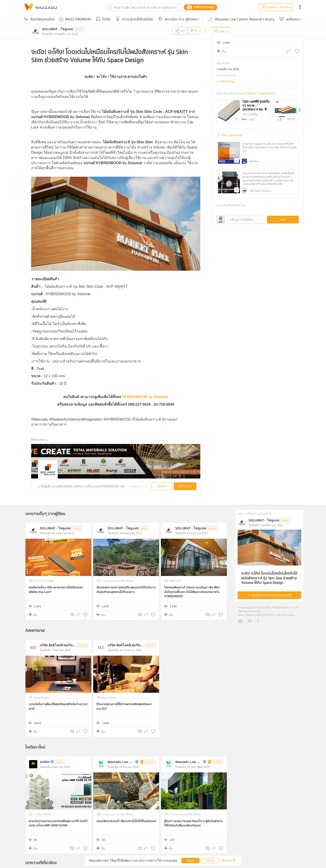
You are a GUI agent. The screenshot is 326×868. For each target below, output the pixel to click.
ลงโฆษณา (289, 19)
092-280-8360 (265, 615)
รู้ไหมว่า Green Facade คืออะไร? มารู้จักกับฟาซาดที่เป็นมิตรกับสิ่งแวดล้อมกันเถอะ (193, 824)
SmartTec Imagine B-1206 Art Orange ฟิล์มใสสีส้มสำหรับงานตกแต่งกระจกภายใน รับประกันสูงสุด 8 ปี (270, 147)
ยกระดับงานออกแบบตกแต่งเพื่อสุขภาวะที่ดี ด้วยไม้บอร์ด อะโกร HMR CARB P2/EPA (58, 824)
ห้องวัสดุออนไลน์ (38, 19)
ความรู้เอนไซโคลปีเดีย (134, 19)
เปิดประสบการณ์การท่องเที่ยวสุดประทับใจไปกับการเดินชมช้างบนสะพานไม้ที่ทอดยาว (126, 590)
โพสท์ (283, 220)
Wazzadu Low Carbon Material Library (241, 19)
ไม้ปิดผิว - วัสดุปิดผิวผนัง (261, 94)
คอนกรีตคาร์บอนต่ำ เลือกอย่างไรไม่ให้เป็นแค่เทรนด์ (126, 821)
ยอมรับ (191, 861)
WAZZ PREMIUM (75, 19)
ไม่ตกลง (210, 861)
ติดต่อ (185, 486)
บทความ (221, 31)
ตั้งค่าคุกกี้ (228, 861)
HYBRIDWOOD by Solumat (145, 397)
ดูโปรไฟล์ (162, 486)
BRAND (105, 473)
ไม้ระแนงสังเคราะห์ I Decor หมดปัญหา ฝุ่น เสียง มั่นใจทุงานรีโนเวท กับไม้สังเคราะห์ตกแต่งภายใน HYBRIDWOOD (192, 592)
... (137, 486)
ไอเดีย (102, 19)
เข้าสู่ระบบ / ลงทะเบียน (276, 7)
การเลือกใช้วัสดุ (226, 82)
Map (241, 615)
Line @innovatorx (286, 615)
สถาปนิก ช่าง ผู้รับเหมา (178, 19)
